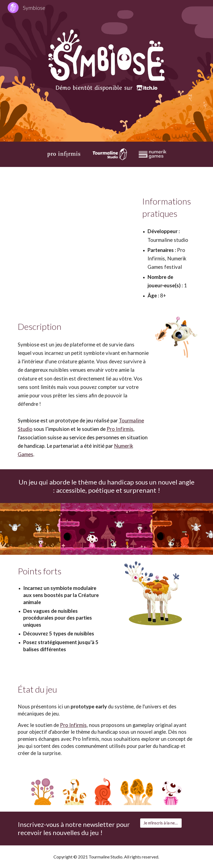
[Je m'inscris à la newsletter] (161, 823)
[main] (169, 208)
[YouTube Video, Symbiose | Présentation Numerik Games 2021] (76, 225)
